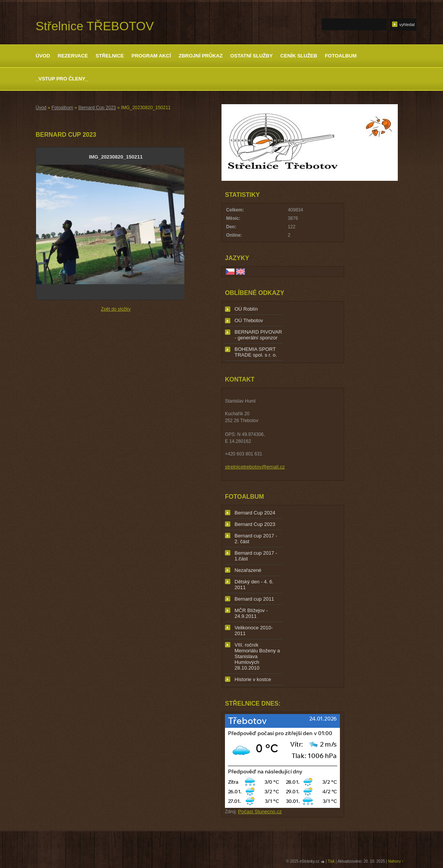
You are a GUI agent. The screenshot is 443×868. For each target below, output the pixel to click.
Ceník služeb (299, 56)
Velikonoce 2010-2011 (254, 631)
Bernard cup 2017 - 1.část (256, 556)
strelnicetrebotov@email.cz (255, 467)
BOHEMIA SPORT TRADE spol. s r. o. (256, 352)
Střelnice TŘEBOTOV (95, 26)
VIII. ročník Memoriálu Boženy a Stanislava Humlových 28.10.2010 (257, 656)
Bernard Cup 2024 (255, 513)
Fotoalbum (341, 56)
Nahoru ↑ (396, 861)
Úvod (43, 56)
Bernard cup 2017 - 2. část (256, 539)
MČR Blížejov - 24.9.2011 (251, 613)
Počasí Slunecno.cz (260, 811)
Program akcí (151, 56)
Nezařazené (248, 570)
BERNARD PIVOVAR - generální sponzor (258, 335)
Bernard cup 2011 (254, 599)
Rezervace (73, 56)
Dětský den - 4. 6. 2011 (254, 585)
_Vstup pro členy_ (62, 79)
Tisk (331, 861)
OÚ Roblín (246, 309)
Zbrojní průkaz (201, 56)
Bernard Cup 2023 (97, 108)
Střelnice (110, 56)
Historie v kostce (253, 679)
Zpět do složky (116, 309)
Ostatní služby (252, 56)
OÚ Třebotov (249, 320)
